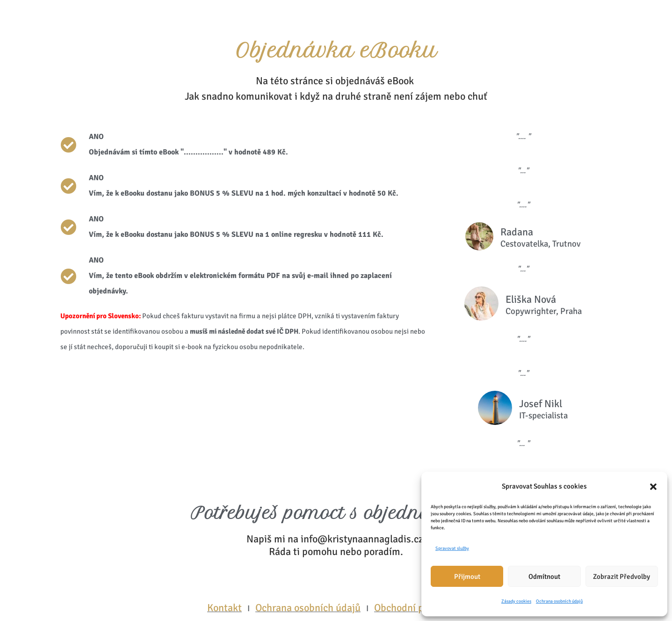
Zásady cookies (516, 601)
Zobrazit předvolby (621, 577)
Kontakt (224, 608)
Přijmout (467, 577)
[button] (653, 487)
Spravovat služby (452, 548)
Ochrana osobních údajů (559, 601)
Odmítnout (544, 577)
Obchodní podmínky (418, 608)
